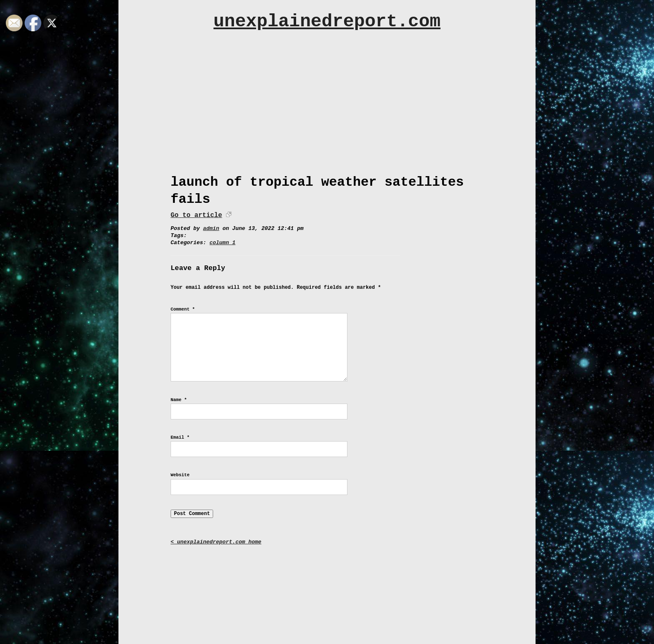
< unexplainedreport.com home (216, 542)
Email (180, 437)
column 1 (222, 243)
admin (211, 229)
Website (180, 475)
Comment (183, 309)
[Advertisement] (327, 99)
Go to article (196, 215)
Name (179, 400)
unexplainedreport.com (327, 21)
